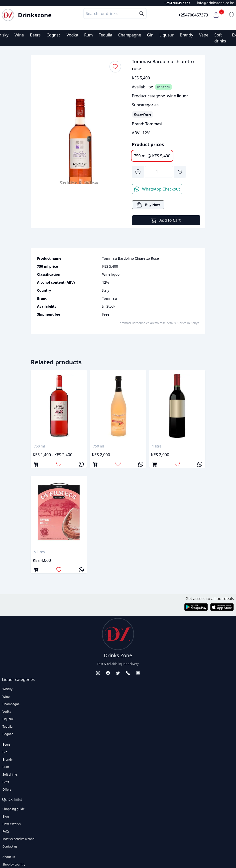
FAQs (6, 831)
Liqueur (167, 35)
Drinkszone (35, 15)
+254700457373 (177, 3)
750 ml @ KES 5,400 (152, 156)
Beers (35, 35)
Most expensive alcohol (19, 839)
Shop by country (14, 864)
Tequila (106, 35)
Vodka (72, 35)
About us (9, 857)
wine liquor (178, 96)
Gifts (6, 782)
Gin (150, 35)
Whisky (7, 689)
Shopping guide (14, 809)
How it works (12, 824)
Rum (88, 35)
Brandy (187, 35)
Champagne (130, 35)
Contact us (10, 846)
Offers (7, 789)
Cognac (54, 35)
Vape (204, 35)
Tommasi (154, 124)
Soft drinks (10, 774)
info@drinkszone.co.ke (215, 3)
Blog (6, 816)
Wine (19, 35)
